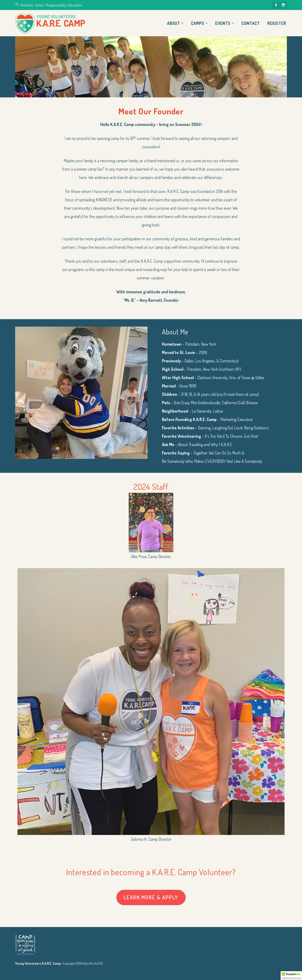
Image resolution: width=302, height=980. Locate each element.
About (174, 23)
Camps (198, 23)
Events (223, 23)
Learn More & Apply (151, 897)
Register (277, 23)
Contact (251, 23)
